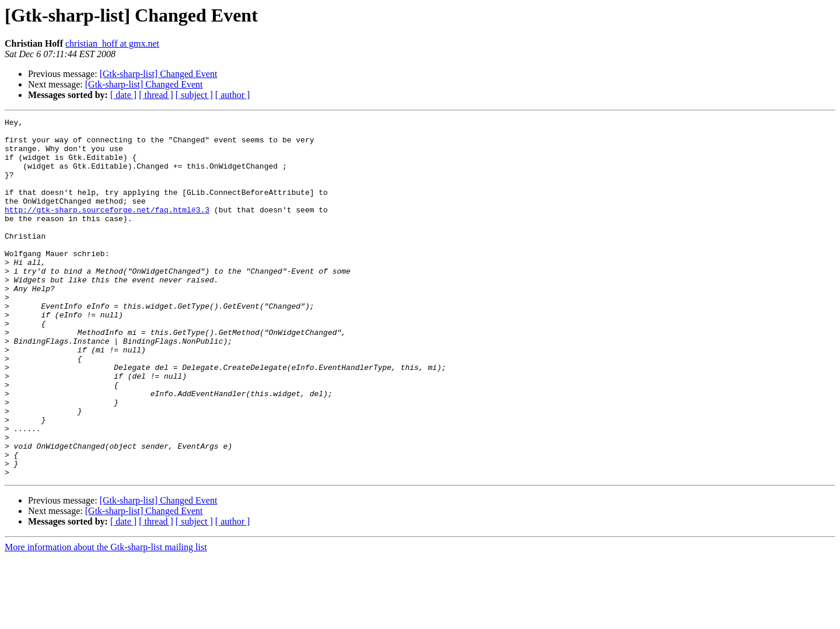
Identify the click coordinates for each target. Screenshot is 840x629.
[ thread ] (156, 95)
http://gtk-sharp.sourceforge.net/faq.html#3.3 (107, 229)
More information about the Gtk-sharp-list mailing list (106, 619)
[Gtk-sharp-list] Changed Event (159, 74)
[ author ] (233, 95)
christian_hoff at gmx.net (112, 43)
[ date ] (123, 95)
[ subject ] (194, 95)
